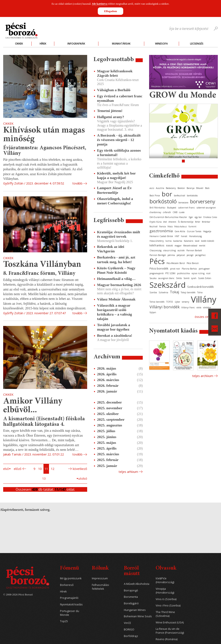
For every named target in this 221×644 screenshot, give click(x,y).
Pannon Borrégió (158, 255)
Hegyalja (207, 231)
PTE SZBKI (170, 273)
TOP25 (170, 302)
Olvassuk (166, 568)
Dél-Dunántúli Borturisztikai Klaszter (168, 217)
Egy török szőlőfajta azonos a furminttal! (119, 153)
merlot (202, 246)
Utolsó (83, 478)
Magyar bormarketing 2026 (119, 285)
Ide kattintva (100, 4)
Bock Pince (155, 196)
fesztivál (154, 226)
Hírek (43, 44)
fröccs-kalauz (181, 226)
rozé (208, 273)
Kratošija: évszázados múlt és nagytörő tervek (118, 234)
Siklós (179, 278)
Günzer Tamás (194, 231)
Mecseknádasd (190, 246)
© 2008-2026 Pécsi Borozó (18, 595)
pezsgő (190, 255)
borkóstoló (163, 201)
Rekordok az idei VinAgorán (110, 249)
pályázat (181, 255)
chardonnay (155, 212)
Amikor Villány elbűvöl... (33, 406)
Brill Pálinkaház (157, 208)
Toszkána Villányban (42, 265)
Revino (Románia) (167, 639)
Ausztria (160, 188)
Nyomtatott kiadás (71, 604)
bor (167, 194)
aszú (152, 188)
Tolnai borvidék (157, 302)
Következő (80, 469)
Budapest (172, 208)
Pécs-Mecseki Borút (176, 263)
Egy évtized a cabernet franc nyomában (120, 98)
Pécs (157, 261)
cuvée (182, 212)
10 (40, 469)
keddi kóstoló (208, 241)
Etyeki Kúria (156, 222)
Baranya (191, 188)
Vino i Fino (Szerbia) (168, 606)
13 (44, 478)
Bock (207, 188)
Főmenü (69, 568)
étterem (172, 222)
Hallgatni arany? (110, 117)
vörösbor (207, 307)
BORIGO (129, 629)
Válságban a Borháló (114, 90)
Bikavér (200, 188)
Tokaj (174, 292)
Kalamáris (189, 241)
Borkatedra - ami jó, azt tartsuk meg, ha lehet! (116, 259)
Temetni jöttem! (110, 111)
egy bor (198, 217)
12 (53, 469)
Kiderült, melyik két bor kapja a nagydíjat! (116, 175)
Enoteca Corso (210, 217)
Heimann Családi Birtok (161, 236)
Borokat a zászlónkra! (115, 335)
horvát (184, 236)
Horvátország (195, 236)
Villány (204, 299)
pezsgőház (200, 255)
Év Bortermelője (186, 222)
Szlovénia (163, 292)
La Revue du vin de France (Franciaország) (170, 631)
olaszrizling (169, 250)
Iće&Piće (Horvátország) (165, 580)
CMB (175, 212)
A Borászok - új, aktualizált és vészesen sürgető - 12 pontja (119, 140)
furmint (192, 226)
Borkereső (67, 585)
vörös (199, 307)
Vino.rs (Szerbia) (166, 599)
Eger (191, 217)
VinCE (127, 623)
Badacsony (171, 188)
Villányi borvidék (165, 307)
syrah (194, 278)
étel (165, 222)
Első (6, 469)
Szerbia (153, 292)
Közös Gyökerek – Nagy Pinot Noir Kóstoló (116, 270)
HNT (177, 236)
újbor (177, 302)
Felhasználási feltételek (100, 587)
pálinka (171, 255)
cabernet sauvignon (206, 208)
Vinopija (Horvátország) (165, 591)
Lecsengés (197, 44)
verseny (185, 302)
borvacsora (183, 203)
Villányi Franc (188, 307)
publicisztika (183, 273)
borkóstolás (192, 196)
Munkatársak (121, 44)
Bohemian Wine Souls (138, 616)
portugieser (204, 269)
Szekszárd (168, 285)
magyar (178, 246)
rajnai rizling (198, 273)
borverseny (203, 201)
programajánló (157, 273)
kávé (197, 241)
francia (163, 226)
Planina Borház (189, 269)
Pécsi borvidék (159, 268)
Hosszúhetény (157, 241)
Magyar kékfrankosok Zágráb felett (115, 73)
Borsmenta (131, 597)
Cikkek (19, 44)
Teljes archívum (203, 376)
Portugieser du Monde (70, 613)
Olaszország (155, 250)
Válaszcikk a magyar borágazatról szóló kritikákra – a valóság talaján (114, 312)
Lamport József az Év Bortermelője (114, 190)
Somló (186, 278)
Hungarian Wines (135, 610)
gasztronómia (161, 231)
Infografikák (76, 44)
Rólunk (100, 568)
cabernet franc (186, 207)
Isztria (169, 241)
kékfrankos (157, 245)
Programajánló (69, 598)
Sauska (153, 278)
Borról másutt (132, 571)
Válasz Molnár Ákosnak (116, 299)
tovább (77, 183)
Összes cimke (204, 317)
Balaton (181, 188)
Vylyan (153, 312)
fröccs (170, 226)
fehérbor (206, 222)
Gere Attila (180, 231)
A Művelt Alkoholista (137, 584)
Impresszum (100, 578)
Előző (18, 469)
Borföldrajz (131, 636)
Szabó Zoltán (205, 278)
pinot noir (175, 269)
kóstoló (169, 246)
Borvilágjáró (131, 603)
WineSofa (161, 44)
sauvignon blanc (166, 278)
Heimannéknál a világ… (116, 279)
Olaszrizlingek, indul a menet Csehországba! (115, 201)
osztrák (181, 250)
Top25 (64, 621)
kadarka (178, 241)
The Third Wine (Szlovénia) (165, 614)
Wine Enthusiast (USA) (170, 622)
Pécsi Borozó (193, 263)
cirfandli (167, 212)
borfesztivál (180, 196)
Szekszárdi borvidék (201, 287)
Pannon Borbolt (194, 250)
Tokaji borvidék (188, 292)
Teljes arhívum (128, 472)
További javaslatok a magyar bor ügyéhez (113, 327)
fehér (198, 222)
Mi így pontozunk (71, 578)
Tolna (200, 292)
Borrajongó (131, 590)
